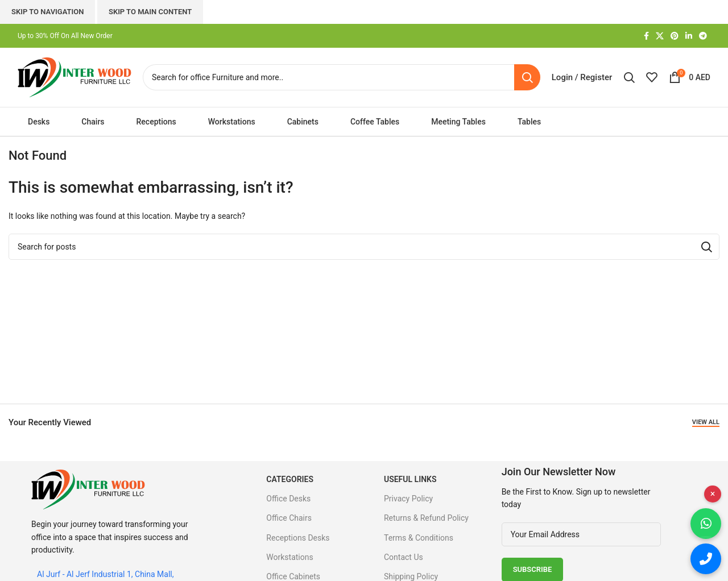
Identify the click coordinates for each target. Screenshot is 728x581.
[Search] (342, 77)
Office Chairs (289, 518)
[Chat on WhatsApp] (706, 524)
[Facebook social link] (646, 36)
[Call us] (706, 559)
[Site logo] (75, 77)
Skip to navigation (47, 12)
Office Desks (288, 499)
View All (706, 422)
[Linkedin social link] (689, 36)
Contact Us (404, 557)
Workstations (289, 557)
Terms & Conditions (419, 538)
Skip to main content (150, 12)
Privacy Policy (408, 499)
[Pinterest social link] (675, 36)
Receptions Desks (298, 538)
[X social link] (660, 36)
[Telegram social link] (703, 36)
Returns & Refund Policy (426, 518)
